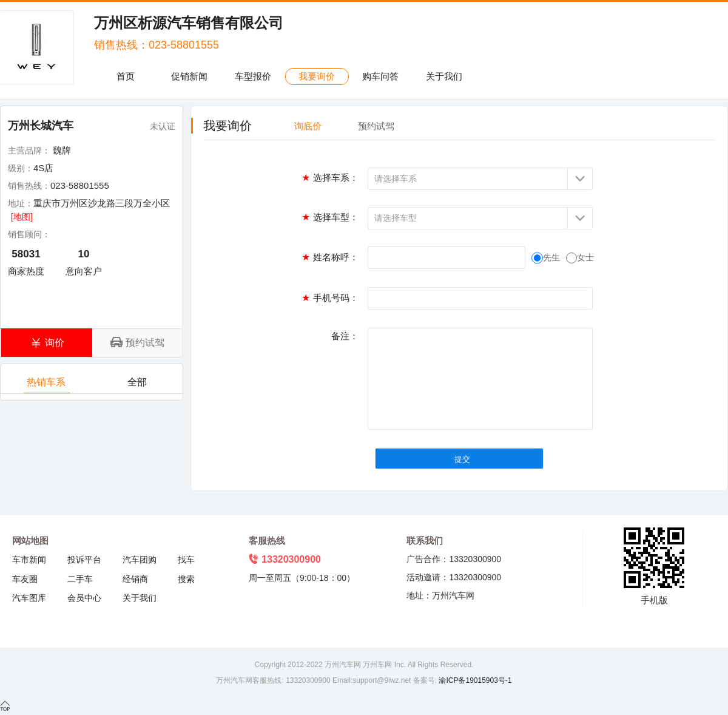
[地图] (22, 217)
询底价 (308, 126)
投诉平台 (84, 560)
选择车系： (330, 178)
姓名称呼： (330, 257)
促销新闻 (189, 76)
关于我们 (444, 76)
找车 (186, 560)
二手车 (80, 579)
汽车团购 (140, 560)
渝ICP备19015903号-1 (474, 680)
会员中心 (84, 598)
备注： (345, 336)
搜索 (186, 579)
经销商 (135, 579)
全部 (138, 385)
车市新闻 (29, 560)
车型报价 (253, 76)
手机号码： (330, 298)
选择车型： (330, 217)
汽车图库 (29, 598)
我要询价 (317, 76)
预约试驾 (376, 126)
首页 (126, 76)
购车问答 (380, 76)
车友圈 (25, 579)
